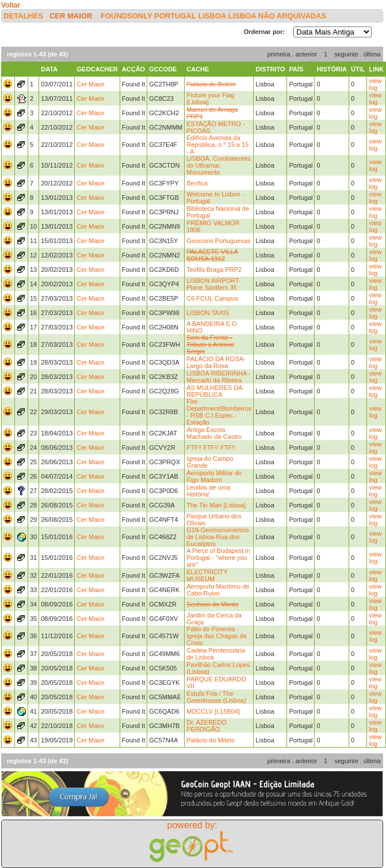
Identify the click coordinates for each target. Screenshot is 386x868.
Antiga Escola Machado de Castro (214, 433)
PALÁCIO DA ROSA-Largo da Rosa (216, 362)
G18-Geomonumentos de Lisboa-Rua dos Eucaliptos (218, 537)
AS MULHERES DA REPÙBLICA (214, 391)
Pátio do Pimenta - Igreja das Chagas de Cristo (217, 636)
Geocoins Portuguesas (218, 241)
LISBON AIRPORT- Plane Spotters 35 (214, 284)
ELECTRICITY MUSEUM (207, 575)
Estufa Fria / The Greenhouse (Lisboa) (216, 697)
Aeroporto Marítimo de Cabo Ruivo (218, 590)
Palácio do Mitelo (211, 740)
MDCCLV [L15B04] (213, 711)
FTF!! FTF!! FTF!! (211, 448)
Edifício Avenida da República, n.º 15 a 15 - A (217, 145)
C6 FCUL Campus (212, 298)
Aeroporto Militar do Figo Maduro (214, 476)
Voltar (11, 5)
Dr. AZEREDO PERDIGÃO (207, 726)
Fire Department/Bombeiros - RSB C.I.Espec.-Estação (219, 412)
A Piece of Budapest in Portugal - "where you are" (218, 558)
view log (375, 84)
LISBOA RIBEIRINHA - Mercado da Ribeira (218, 377)
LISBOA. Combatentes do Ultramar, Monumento (218, 165)
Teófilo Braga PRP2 (214, 270)
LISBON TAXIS (208, 313)
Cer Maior (71, 16)
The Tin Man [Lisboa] (216, 505)
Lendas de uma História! (208, 491)
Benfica (197, 183)
